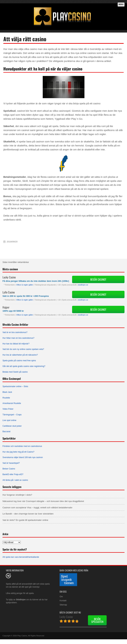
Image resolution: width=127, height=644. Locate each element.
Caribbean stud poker (12, 426)
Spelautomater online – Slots (15, 386)
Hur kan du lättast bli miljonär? (16, 344)
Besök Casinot (98, 279)
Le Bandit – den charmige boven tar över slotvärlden (28, 514)
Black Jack (7, 392)
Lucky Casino (9, 277)
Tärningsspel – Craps (12, 415)
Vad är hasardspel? (11, 463)
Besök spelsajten (97, 620)
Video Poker (8, 409)
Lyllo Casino (9, 292)
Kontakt (63, 601)
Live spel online (9, 420)
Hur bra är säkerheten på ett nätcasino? (20, 355)
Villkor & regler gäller (25, 285)
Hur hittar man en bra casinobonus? (18, 338)
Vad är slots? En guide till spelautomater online (25, 520)
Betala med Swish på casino (15, 372)
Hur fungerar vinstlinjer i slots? (17, 495)
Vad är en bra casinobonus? (15, 332)
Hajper (6, 307)
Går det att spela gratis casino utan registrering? (24, 366)
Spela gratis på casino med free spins (19, 361)
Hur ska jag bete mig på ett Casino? (18, 452)
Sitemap (63, 605)
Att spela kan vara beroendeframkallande (21, 557)
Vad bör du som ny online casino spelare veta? (23, 349)
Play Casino (22, 636)
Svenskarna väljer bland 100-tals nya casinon (23, 457)
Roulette (6, 398)
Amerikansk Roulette (12, 403)
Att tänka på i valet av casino (15, 480)
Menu (121, 4)
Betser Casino (9, 469)
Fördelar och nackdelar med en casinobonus (22, 446)
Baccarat (6, 432)
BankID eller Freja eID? (13, 474)
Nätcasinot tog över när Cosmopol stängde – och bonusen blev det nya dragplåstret (43, 501)
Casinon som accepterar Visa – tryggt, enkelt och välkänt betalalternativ (37, 508)
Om (61, 597)
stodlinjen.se (83, 285)
